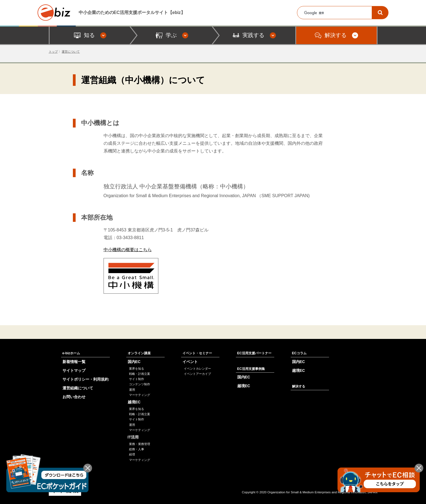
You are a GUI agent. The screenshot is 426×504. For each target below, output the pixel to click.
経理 (132, 454)
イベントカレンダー (197, 369)
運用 (132, 390)
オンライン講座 (139, 353)
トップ (53, 52)
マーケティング (140, 395)
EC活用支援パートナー (254, 353)
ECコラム (299, 353)
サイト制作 (137, 379)
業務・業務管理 (140, 444)
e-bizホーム (71, 353)
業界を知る (137, 369)
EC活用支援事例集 (251, 369)
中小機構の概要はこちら (128, 250)
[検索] (380, 13)
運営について (71, 52)
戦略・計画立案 (140, 374)
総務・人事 (137, 449)
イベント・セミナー (197, 353)
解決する (299, 386)
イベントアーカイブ (197, 374)
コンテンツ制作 (140, 384)
